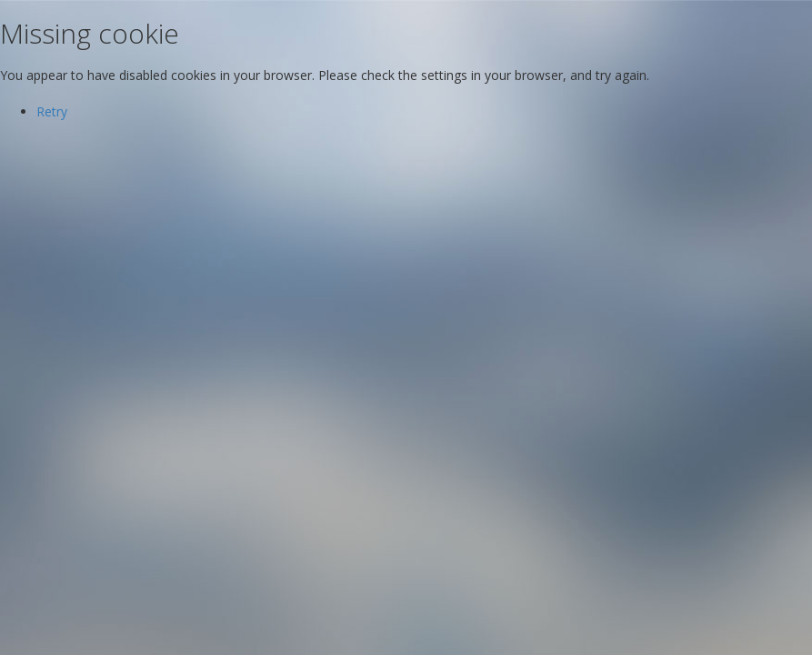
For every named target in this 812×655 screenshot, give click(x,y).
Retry (52, 111)
